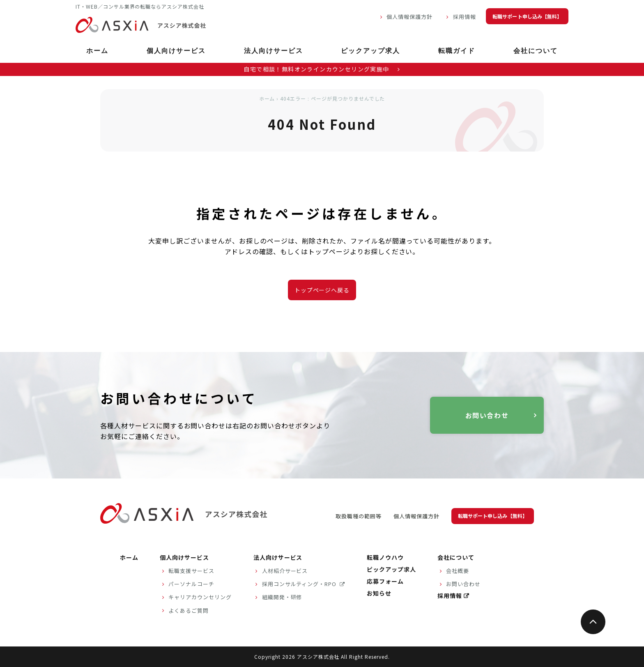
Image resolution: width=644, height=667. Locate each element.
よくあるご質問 (189, 611)
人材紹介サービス (285, 571)
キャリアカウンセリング (200, 597)
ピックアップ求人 (370, 51)
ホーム (97, 51)
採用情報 (465, 17)
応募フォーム (385, 581)
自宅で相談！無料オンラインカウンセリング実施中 (322, 69)
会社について (536, 51)
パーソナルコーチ (191, 584)
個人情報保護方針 (409, 17)
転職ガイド (457, 51)
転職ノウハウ (385, 557)
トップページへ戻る (322, 290)
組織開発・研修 (282, 597)
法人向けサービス (274, 51)
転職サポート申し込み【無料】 (527, 16)
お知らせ (379, 593)
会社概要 (458, 571)
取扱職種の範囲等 (359, 516)
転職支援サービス (191, 571)
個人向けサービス (176, 51)
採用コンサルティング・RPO (300, 584)
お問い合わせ (487, 415)
